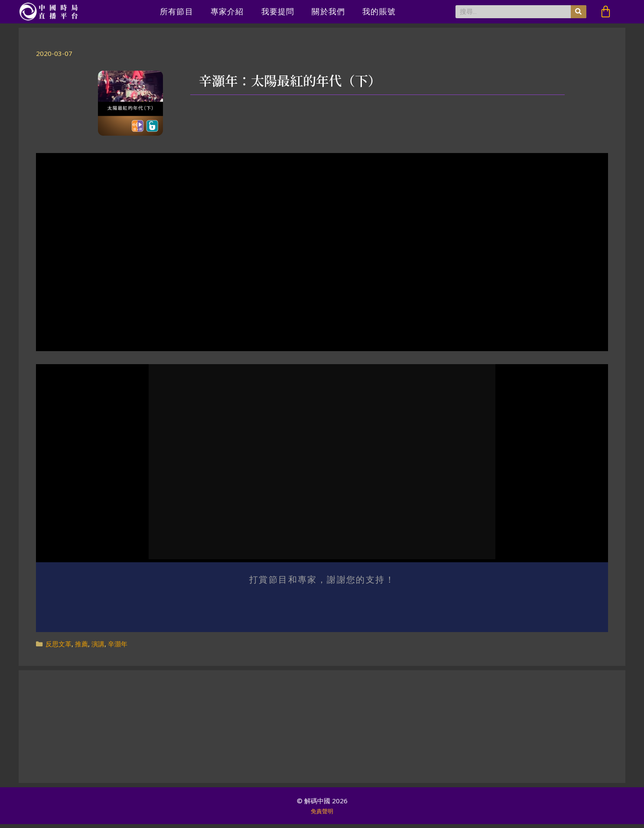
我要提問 (278, 11)
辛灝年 (118, 647)
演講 (98, 647)
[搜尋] (579, 12)
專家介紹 (227, 11)
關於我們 (328, 11)
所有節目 (177, 11)
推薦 (81, 647)
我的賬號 (379, 11)
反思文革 (59, 647)
